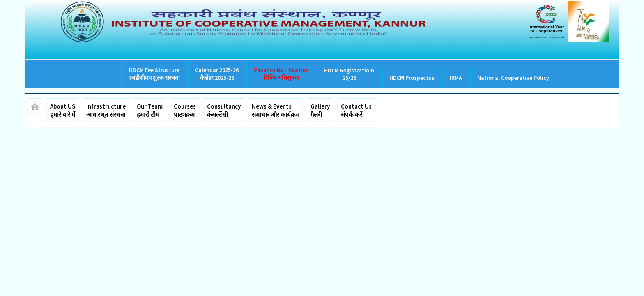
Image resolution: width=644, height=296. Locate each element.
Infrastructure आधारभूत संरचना (106, 110)
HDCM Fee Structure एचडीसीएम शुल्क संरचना (154, 74)
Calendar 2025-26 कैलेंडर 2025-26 (217, 74)
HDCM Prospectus (412, 78)
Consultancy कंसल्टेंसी (224, 110)
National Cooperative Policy (513, 78)
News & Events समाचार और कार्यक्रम (276, 110)
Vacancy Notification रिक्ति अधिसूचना (281, 74)
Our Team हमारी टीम (150, 110)
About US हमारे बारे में (63, 110)
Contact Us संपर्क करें (356, 110)
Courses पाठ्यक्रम (185, 110)
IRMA (456, 78)
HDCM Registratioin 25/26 (349, 74)
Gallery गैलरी (320, 110)
